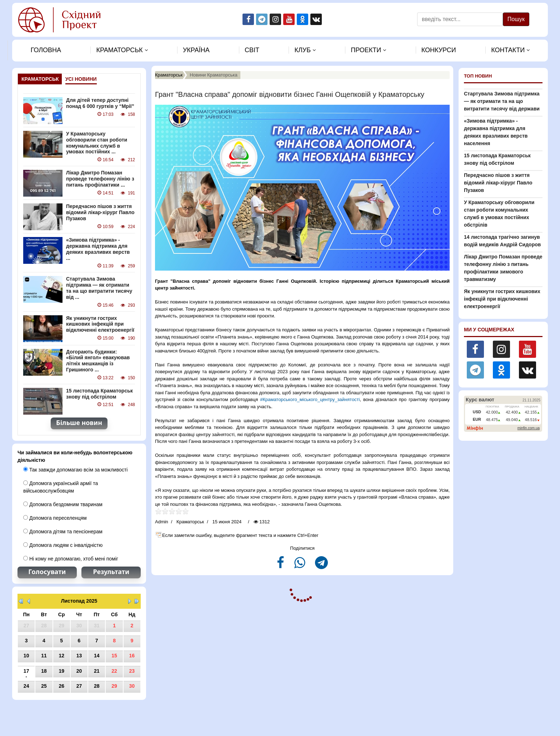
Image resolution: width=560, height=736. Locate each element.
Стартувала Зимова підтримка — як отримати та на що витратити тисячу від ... (99, 288)
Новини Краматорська (214, 75)
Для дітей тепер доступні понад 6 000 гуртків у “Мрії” (100, 103)
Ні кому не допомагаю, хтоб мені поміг (71, 559)
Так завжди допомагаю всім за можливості (75, 470)
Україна (196, 50)
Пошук (516, 19)
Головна (46, 50)
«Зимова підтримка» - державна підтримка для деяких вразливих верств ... (98, 249)
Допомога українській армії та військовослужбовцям (61, 487)
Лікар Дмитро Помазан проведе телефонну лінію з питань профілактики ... (100, 179)
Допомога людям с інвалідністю (63, 545)
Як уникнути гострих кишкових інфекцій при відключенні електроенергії (100, 324)
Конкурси (439, 50)
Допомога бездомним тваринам (63, 504)
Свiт (252, 50)
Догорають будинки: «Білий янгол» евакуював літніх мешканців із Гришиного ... (98, 361)
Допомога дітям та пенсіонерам (63, 532)
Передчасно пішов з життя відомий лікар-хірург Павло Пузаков (100, 212)
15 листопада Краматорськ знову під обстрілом (99, 394)
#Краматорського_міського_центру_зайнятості (310, 399)
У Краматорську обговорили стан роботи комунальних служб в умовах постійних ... (97, 143)
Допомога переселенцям (55, 518)
